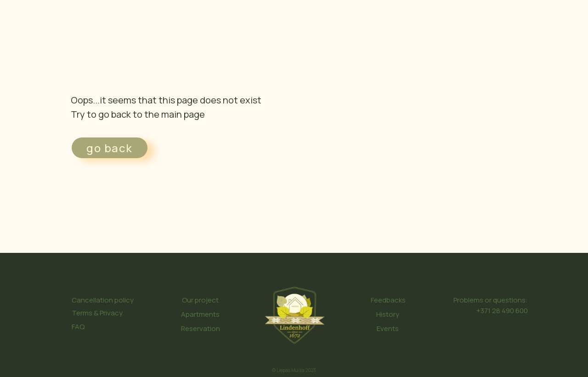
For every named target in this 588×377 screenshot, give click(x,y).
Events (388, 328)
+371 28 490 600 (502, 311)
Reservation (201, 328)
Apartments (200, 314)
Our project (200, 300)
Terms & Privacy (97, 313)
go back (110, 148)
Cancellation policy (103, 300)
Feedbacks (388, 300)
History (388, 314)
